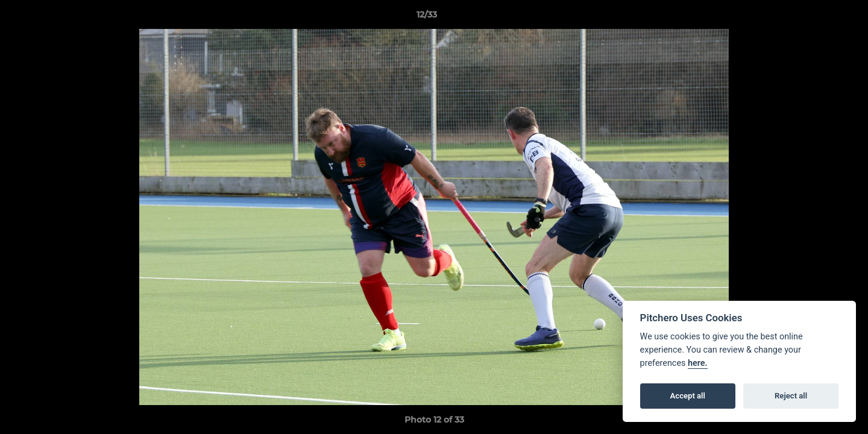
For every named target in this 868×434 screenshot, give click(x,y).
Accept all (688, 396)
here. (698, 363)
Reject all (791, 396)
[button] (817, 17)
